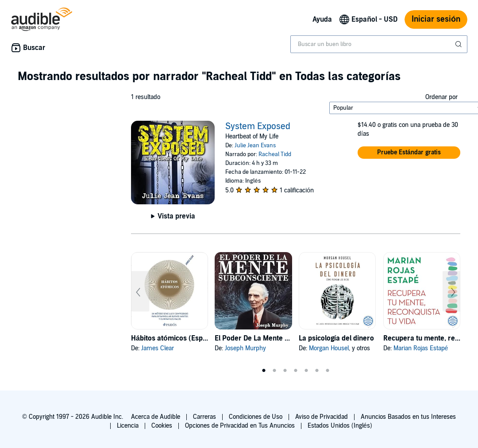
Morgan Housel (329, 348)
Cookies (162, 426)
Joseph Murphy (245, 348)
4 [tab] (296, 371)
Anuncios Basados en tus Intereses (408, 417)
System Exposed (258, 126)
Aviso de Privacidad (322, 417)
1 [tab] (264, 371)
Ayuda (322, 19)
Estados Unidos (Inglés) (340, 426)
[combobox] (379, 44)
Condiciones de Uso (256, 417)
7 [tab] (328, 371)
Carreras (204, 417)
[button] (409, 153)
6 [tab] (317, 371)
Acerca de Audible (156, 417)
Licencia (128, 426)
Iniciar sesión (436, 19)
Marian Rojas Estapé (421, 348)
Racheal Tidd (275, 154)
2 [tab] (274, 371)
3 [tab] (285, 371)
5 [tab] (306, 371)
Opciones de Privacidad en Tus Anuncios (240, 426)
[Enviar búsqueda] (459, 44)
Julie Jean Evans (255, 146)
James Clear (158, 348)
